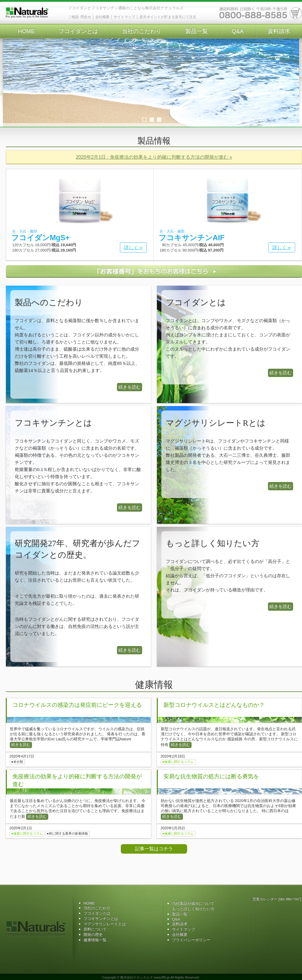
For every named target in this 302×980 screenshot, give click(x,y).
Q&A (238, 31)
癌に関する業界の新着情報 (68, 833)
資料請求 (279, 31)
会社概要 (102, 17)
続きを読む (130, 387)
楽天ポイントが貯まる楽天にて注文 (168, 17)
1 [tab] (144, 120)
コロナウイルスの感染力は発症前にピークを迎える (77, 705)
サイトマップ (124, 17)
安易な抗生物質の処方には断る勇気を (211, 776)
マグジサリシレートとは (105, 924)
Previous (10, 83)
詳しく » (133, 248)
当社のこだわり (142, 31)
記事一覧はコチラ (154, 849)
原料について (95, 929)
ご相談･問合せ (80, 17)
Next (292, 83)
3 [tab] (159, 120)
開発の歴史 (93, 934)
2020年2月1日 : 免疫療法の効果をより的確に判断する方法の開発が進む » (154, 157)
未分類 (18, 762)
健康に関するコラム (179, 762)
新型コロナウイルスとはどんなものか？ (214, 705)
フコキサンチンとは (101, 918)
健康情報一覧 (95, 940)
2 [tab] (152, 120)
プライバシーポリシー (191, 940)
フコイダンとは (78, 31)
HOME (26, 31)
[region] (151, 89)
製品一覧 (197, 31)
